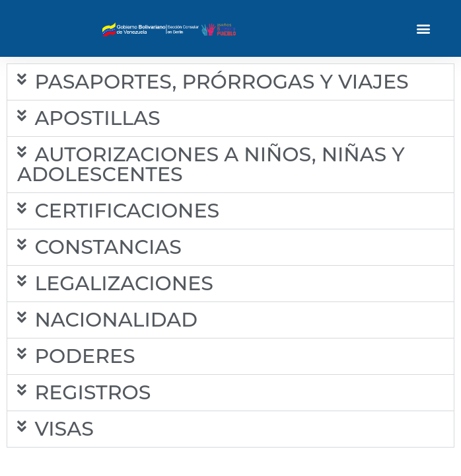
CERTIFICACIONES (127, 211)
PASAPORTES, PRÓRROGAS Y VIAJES (221, 82)
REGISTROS (92, 392)
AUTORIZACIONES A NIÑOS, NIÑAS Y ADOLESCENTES (211, 164)
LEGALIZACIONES (124, 283)
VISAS (64, 429)
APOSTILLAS (97, 118)
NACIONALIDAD (116, 320)
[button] (424, 29)
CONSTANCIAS (108, 247)
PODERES (85, 356)
